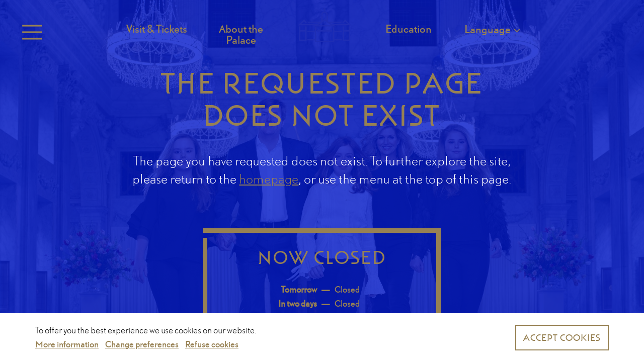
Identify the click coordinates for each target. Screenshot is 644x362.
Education (409, 29)
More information (67, 344)
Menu (30, 32)
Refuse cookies (212, 344)
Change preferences (142, 344)
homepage (269, 179)
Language (488, 29)
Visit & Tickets (157, 29)
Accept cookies (562, 338)
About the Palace (241, 34)
